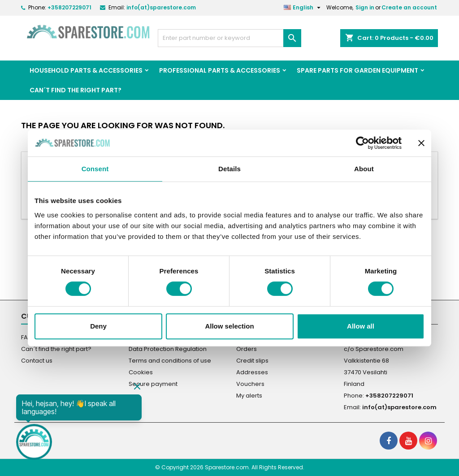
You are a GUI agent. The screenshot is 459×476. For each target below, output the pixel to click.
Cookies (141, 372)
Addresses (252, 372)
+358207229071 (69, 7)
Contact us (37, 361)
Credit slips (252, 361)
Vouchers (250, 384)
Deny (98, 326)
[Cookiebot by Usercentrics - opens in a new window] (362, 143)
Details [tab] (229, 169)
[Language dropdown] (303, 8)
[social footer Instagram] (428, 441)
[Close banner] (421, 143)
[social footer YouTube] (408, 441)
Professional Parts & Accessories (220, 70)
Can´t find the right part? (76, 90)
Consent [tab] (95, 169)
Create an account (409, 7)
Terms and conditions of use (170, 361)
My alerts (249, 396)
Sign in (365, 7)
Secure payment (153, 384)
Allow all (361, 326)
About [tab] (364, 169)
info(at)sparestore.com (161, 7)
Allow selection (229, 326)
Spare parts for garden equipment (357, 70)
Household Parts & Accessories (86, 70)
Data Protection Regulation (168, 349)
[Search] (229, 38)
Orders (247, 349)
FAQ (27, 337)
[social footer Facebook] (389, 441)
